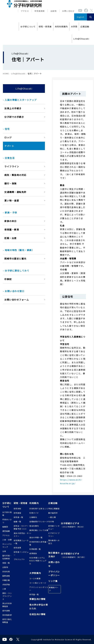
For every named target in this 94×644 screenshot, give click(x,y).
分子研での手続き (14, 117)
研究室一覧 (34, 594)
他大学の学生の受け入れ (39, 607)
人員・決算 (7, 540)
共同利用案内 (61, 26)
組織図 (5, 527)
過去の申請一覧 (36, 537)
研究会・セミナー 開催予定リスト (21, 527)
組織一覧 (17, 521)
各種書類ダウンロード (39, 521)
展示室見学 (53, 513)
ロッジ (8, 137)
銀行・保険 (10, 183)
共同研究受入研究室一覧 (39, 543)
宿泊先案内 (34, 526)
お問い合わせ (68, 11)
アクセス (25, 11)
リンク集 (53, 581)
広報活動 (85, 26)
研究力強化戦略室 (7, 621)
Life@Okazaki (81, 39)
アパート (9, 146)
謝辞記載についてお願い (39, 532)
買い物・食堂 (12, 200)
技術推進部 (7, 615)
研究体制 (17, 509)
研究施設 (17, 513)
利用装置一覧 (35, 549)
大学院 (74, 26)
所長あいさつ (7, 521)
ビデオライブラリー (54, 535)
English (81, 17)
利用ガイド (34, 513)
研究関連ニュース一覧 (21, 542)
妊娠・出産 (10, 238)
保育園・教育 (12, 230)
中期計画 (6, 580)
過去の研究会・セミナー (21, 535)
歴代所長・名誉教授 (7, 557)
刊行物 (51, 521)
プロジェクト (19, 559)
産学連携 (6, 611)
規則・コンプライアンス (7, 596)
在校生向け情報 (37, 614)
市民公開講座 (54, 509)
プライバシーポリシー (54, 573)
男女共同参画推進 (7, 605)
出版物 (54, 11)
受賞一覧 (6, 563)
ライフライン (12, 166)
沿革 (4, 551)
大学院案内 (35, 573)
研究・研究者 (45, 26)
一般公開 (52, 517)
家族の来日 (10, 221)
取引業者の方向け (54, 555)
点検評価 (6, 584)
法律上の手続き (13, 108)
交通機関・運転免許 (15, 192)
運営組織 (6, 531)
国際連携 (6, 576)
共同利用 (6, 571)
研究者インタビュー (21, 553)
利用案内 (34, 503)
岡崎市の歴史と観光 (15, 259)
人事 (4, 589)
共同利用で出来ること (39, 509)
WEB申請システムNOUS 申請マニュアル (38, 561)
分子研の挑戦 (7, 514)
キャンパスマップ (7, 545)
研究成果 (17, 548)
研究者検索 (40, 11)
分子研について (28, 26)
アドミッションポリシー (39, 589)
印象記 (8, 279)
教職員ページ (54, 589)
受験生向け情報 (37, 599)
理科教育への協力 (54, 542)
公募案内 (33, 517)
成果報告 (33, 553)
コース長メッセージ (38, 583)
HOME (6, 74)
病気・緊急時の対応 (15, 175)
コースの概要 (35, 578)
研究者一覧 (18, 517)
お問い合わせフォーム (17, 300)
